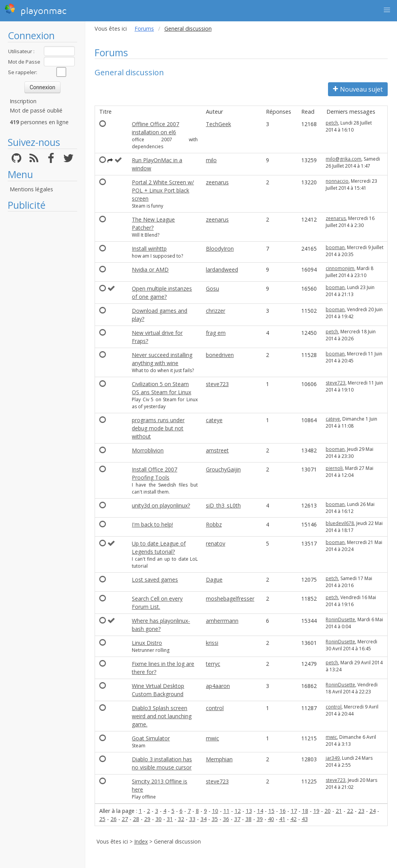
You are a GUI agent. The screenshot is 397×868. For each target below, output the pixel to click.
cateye (214, 420)
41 (282, 819)
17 (294, 811)
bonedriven (220, 355)
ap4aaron (218, 686)
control (215, 708)
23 (361, 811)
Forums (144, 29)
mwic (212, 738)
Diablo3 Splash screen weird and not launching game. (162, 716)
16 (283, 811)
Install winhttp (149, 249)
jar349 (333, 758)
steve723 (217, 384)
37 (237, 819)
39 (260, 819)
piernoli (334, 468)
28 (136, 819)
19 (316, 811)
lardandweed (222, 269)
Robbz (214, 524)
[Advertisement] (42, 332)
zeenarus (217, 182)
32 (181, 819)
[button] (387, 10)
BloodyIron (220, 249)
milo (211, 160)
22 (350, 811)
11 (226, 811)
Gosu (212, 288)
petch (332, 123)
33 (192, 819)
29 (147, 819)
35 (215, 819)
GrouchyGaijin (223, 469)
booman (335, 247)
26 (114, 819)
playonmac (35, 10)
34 (204, 819)
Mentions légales (31, 189)
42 (293, 819)
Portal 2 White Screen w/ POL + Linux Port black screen (163, 190)
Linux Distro (147, 643)
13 (249, 811)
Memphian (219, 759)
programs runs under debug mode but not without (158, 428)
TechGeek (218, 124)
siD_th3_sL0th (223, 505)
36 (226, 819)
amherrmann (222, 621)
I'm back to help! (152, 524)
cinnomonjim (340, 268)
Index (141, 841)
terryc (213, 664)
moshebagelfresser (230, 599)
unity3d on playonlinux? (161, 505)
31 (170, 819)
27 (125, 819)
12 (238, 811)
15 (271, 811)
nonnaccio (337, 181)
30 (159, 819)
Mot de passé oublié (36, 110)
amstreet (217, 450)
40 (271, 819)
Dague (214, 580)
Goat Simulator (151, 738)
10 (215, 811)
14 (260, 811)
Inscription (23, 101)
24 (373, 811)
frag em (216, 333)
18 (305, 811)
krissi (212, 643)
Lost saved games (155, 580)
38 (249, 819)
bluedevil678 (340, 523)
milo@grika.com (343, 159)
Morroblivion (148, 450)
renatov (216, 543)
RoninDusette (340, 619)
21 (339, 811)
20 (328, 811)
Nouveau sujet (358, 89)
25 (102, 819)
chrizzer (216, 311)
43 (305, 819)
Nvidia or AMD (150, 269)
